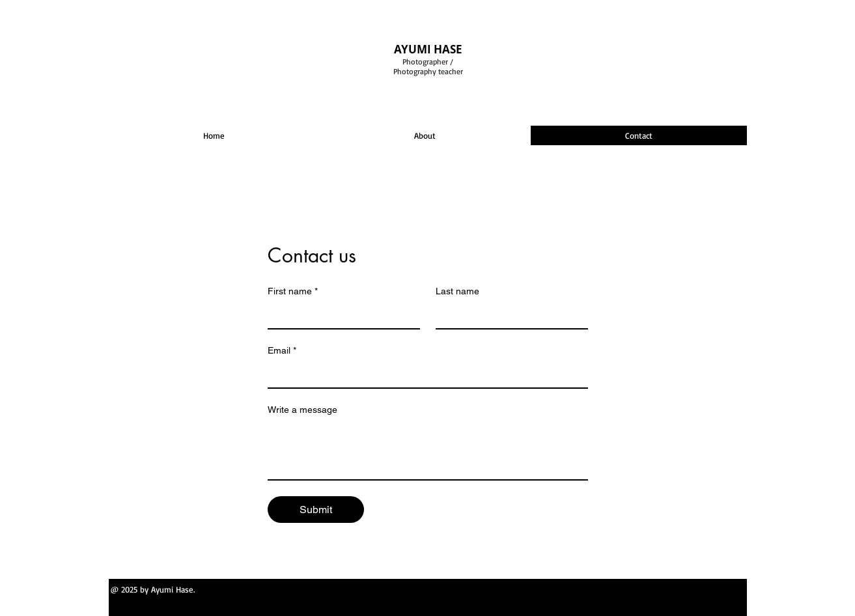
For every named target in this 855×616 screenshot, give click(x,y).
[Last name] (508, 315)
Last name (457, 291)
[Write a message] (428, 450)
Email (282, 351)
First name (293, 291)
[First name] (340, 315)
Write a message (302, 410)
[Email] (424, 374)
